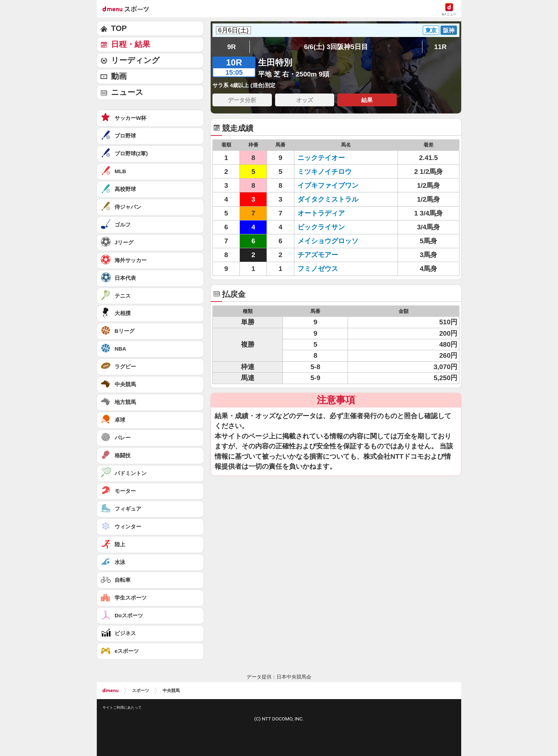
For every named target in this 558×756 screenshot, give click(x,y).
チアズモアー (318, 255)
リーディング (135, 60)
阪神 (449, 30)
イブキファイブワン (328, 185)
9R (231, 47)
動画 (119, 76)
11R (440, 47)
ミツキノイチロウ (325, 172)
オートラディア (321, 213)
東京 (431, 30)
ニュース (127, 92)
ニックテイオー (321, 158)
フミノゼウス (318, 269)
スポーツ (141, 691)
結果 (367, 100)
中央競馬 (171, 691)
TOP (119, 28)
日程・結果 (131, 44)
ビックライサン (321, 227)
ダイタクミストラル (328, 199)
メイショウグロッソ (328, 241)
